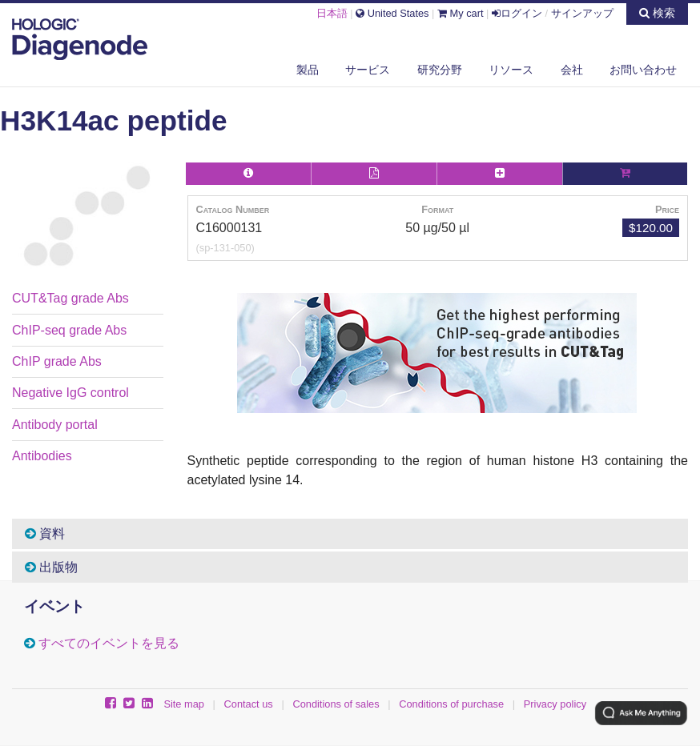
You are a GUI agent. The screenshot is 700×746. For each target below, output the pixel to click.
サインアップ (582, 13)
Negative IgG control (70, 393)
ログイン (517, 13)
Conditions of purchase (451, 704)
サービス (368, 70)
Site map (184, 704)
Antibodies (42, 456)
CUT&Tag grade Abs (70, 298)
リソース (511, 70)
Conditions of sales (336, 704)
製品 (308, 70)
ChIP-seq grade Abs (69, 330)
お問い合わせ (643, 70)
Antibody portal (55, 425)
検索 (657, 13)
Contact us (249, 704)
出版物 (51, 567)
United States (392, 13)
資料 (45, 533)
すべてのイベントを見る (109, 643)
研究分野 (440, 70)
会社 (572, 70)
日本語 (332, 13)
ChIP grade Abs (57, 361)
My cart (461, 13)
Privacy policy (555, 704)
